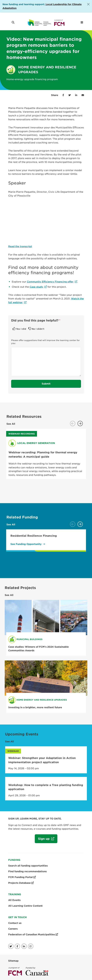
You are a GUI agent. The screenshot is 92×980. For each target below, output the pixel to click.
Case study (37, 287)
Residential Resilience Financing (34, 536)
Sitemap (13, 961)
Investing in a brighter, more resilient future (35, 707)
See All (11, 424)
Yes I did (21, 329)
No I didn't (38, 329)
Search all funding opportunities (28, 866)
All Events (14, 900)
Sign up (43, 840)
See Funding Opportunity (26, 544)
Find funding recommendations (27, 871)
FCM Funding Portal (22, 877)
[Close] (88, 4)
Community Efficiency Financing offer (50, 282)
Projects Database (21, 883)
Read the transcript (20, 246)
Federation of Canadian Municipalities (33, 935)
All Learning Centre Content (25, 906)
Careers (13, 929)
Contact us (15, 923)
